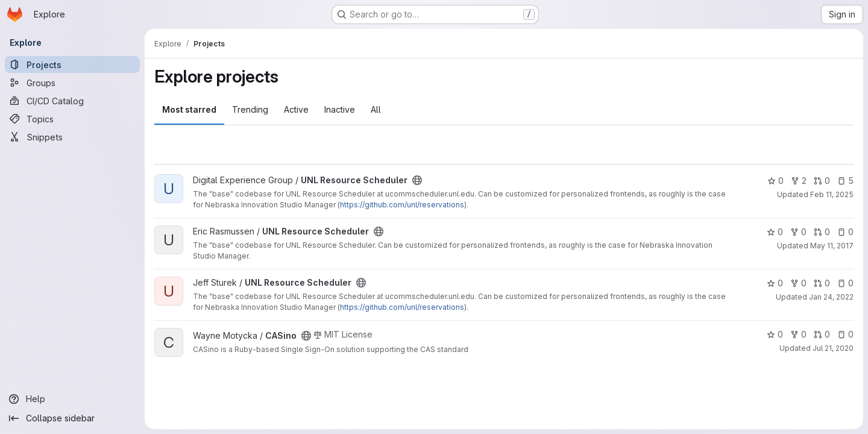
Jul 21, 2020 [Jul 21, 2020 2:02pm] (833, 348)
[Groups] (72, 83)
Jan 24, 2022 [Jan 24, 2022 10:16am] (831, 297)
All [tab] (376, 109)
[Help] (72, 399)
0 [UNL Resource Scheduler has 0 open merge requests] (822, 181)
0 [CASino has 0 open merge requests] (822, 334)
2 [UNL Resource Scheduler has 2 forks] (799, 181)
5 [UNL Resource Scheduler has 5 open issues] (845, 181)
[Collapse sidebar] (72, 418)
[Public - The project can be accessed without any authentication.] (417, 180)
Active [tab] (296, 109)
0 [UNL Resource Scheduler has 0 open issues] (845, 232)
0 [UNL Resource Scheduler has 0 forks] (798, 232)
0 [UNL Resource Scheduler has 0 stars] (775, 181)
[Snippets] (72, 137)
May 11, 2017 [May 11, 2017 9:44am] (832, 246)
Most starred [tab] (189, 109)
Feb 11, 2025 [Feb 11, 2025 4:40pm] (832, 194)
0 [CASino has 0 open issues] (845, 334)
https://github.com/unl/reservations (402, 205)
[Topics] (72, 119)
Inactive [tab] (340, 109)
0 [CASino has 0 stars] (775, 334)
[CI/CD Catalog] (72, 101)
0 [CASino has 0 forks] (798, 334)
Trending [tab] (250, 109)
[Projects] (72, 64)
